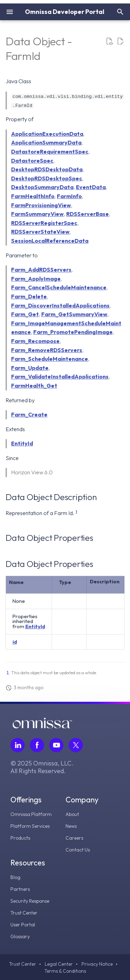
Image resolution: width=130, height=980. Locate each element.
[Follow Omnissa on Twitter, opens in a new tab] (76, 745)
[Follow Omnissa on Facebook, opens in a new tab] (37, 745)
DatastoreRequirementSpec (50, 151)
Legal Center (59, 964)
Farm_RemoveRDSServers (47, 350)
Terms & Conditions (65, 971)
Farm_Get (25, 314)
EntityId (22, 443)
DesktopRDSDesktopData (47, 169)
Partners (20, 889)
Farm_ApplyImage (36, 278)
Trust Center (24, 913)
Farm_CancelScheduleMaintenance (59, 287)
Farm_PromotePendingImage (73, 332)
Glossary (20, 936)
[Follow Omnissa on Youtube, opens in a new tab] (56, 745)
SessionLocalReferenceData (50, 241)
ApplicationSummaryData (46, 142)
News (71, 826)
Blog (15, 877)
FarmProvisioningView (41, 205)
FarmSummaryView (37, 214)
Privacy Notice (97, 964)
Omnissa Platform (31, 814)
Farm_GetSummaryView (74, 314)
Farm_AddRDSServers (41, 270)
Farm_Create (29, 414)
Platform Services (30, 826)
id (15, 641)
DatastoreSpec (32, 160)
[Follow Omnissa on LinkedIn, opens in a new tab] (18, 745)
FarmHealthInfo (33, 196)
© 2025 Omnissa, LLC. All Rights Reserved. (42, 767)
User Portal (23, 925)
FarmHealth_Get (34, 386)
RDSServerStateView (40, 232)
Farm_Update (30, 367)
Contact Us (78, 850)
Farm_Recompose (35, 341)
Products (20, 838)
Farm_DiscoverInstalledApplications (60, 305)
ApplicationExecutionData (47, 134)
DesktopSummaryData (42, 187)
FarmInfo (69, 196)
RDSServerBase (88, 214)
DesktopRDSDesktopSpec (47, 178)
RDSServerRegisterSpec (44, 223)
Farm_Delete (29, 296)
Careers (74, 838)
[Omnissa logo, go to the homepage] (42, 726)
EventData (91, 187)
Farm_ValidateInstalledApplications (60, 376)
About (72, 814)
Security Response (30, 901)
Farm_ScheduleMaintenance (50, 359)
